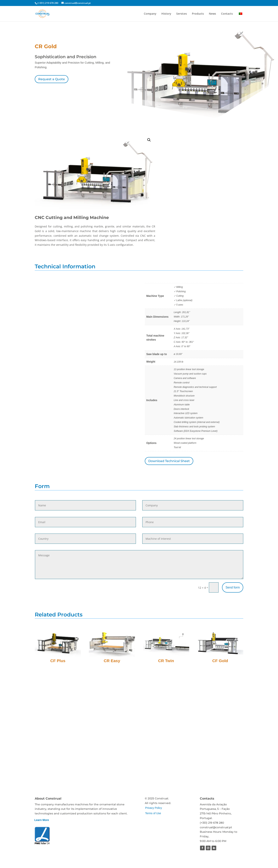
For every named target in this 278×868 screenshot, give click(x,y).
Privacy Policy (154, 808)
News (212, 14)
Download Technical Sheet (169, 461)
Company (150, 14)
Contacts (227, 14)
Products (198, 14)
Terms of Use (153, 813)
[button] (149, 140)
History (166, 14)
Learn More (42, 820)
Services (182, 14)
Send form (233, 587)
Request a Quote (52, 79)
